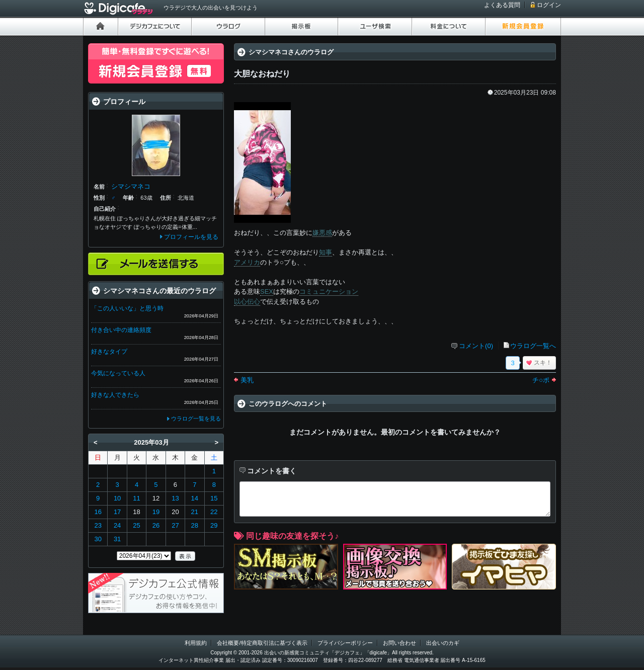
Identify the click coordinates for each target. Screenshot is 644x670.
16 (98, 512)
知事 (326, 252)
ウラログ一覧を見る (196, 418)
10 (117, 498)
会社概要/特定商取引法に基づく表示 (262, 643)
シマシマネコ (131, 186)
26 (156, 525)
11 (136, 498)
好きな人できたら (115, 395)
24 (117, 525)
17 (117, 512)
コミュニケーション (329, 291)
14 (195, 498)
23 (98, 525)
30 (98, 539)
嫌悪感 (322, 233)
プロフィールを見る (191, 237)
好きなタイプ (109, 352)
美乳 (247, 380)
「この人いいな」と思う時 (127, 308)
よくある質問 (502, 5)
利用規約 (196, 643)
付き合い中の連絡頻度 (121, 330)
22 (214, 512)
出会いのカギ (443, 643)
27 (175, 525)
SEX (267, 291)
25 (136, 525)
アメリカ (247, 262)
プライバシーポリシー (345, 643)
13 (175, 498)
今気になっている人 (118, 373)
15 (214, 498)
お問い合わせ (399, 643)
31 (117, 539)
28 (195, 525)
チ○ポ (541, 380)
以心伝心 (247, 302)
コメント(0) (476, 346)
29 (214, 525)
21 (195, 512)
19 (156, 512)
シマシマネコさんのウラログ (291, 52)
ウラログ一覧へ (533, 346)
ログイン (549, 5)
